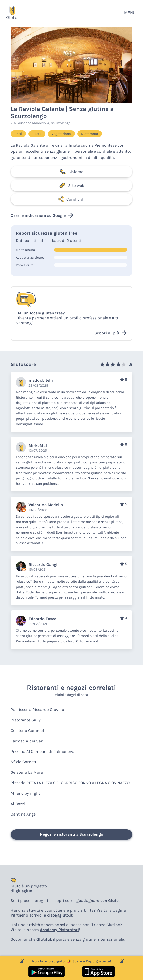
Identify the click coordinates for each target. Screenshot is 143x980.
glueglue (24, 891)
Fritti (18, 134)
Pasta (37, 134)
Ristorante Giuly (26, 720)
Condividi (71, 199)
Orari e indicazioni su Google (42, 215)
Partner (18, 915)
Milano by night (25, 793)
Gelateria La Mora (27, 772)
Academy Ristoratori (59, 930)
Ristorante (90, 134)
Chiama (71, 172)
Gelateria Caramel (27, 730)
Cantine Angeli (24, 814)
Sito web (72, 185)
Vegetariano (61, 134)
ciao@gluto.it (60, 915)
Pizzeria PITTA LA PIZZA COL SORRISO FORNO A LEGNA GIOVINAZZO (70, 783)
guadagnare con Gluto (97, 901)
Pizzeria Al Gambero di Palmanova (42, 751)
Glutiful (44, 939)
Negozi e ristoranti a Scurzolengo (71, 834)
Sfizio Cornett (24, 762)
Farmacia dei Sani (28, 741)
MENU (130, 13)
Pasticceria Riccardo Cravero (37, 710)
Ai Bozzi (18, 804)
